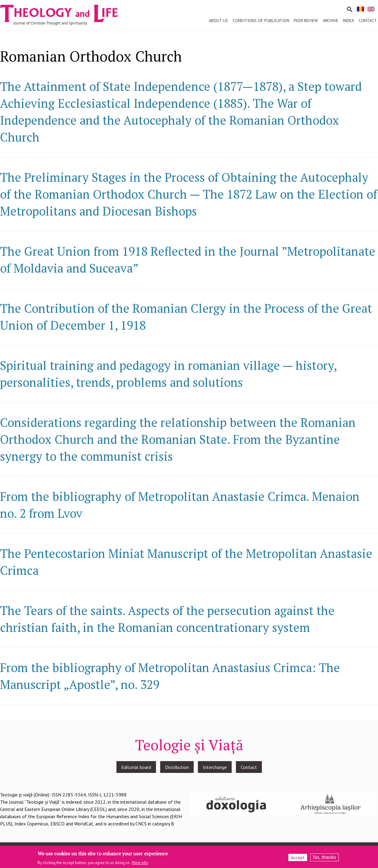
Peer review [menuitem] (306, 21)
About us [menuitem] (218, 21)
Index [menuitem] (348, 21)
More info (140, 864)
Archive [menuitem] (330, 21)
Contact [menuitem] (368, 21)
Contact (249, 767)
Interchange (215, 767)
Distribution (177, 767)
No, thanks (324, 859)
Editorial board (136, 767)
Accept (298, 859)
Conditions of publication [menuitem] (261, 21)
